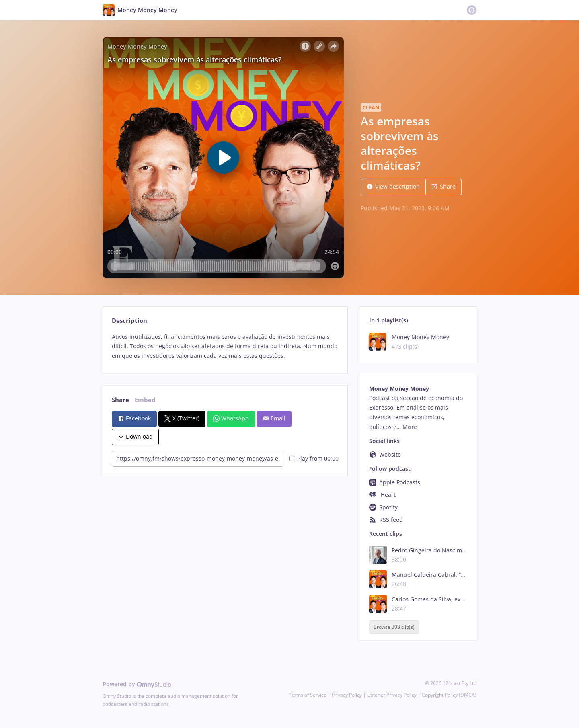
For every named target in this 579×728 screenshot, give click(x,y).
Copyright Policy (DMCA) (449, 695)
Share (443, 186)
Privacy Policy (347, 695)
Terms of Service (308, 695)
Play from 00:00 (314, 458)
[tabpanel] (225, 346)
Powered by (137, 684)
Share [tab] (120, 400)
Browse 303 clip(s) (394, 627)
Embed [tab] (145, 400)
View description (393, 186)
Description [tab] (129, 321)
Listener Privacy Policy (392, 695)
